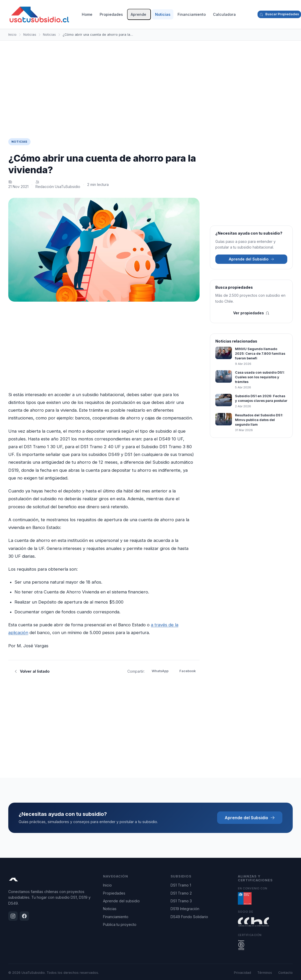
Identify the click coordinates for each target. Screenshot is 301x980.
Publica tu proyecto (120, 924)
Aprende (138, 14)
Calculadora (224, 14)
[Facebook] (253, 14)
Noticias (163, 14)
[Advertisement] (151, 85)
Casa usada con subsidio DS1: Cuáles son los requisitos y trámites (260, 377)
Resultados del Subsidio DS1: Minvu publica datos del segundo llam (259, 420)
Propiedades (111, 14)
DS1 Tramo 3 (181, 901)
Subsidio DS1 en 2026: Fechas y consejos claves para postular (261, 398)
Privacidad (243, 973)
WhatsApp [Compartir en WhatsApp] (160, 671)
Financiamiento (192, 14)
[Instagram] (249, 14)
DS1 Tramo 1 (181, 885)
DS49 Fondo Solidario (189, 917)
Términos (265, 973)
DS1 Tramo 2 (181, 893)
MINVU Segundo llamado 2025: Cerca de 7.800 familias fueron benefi (260, 354)
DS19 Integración (185, 909)
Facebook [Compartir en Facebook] (188, 671)
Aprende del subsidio (121, 901)
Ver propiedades (251, 313)
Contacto (285, 973)
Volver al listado (32, 671)
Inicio (12, 35)
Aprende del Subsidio (251, 259)
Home (87, 14)
